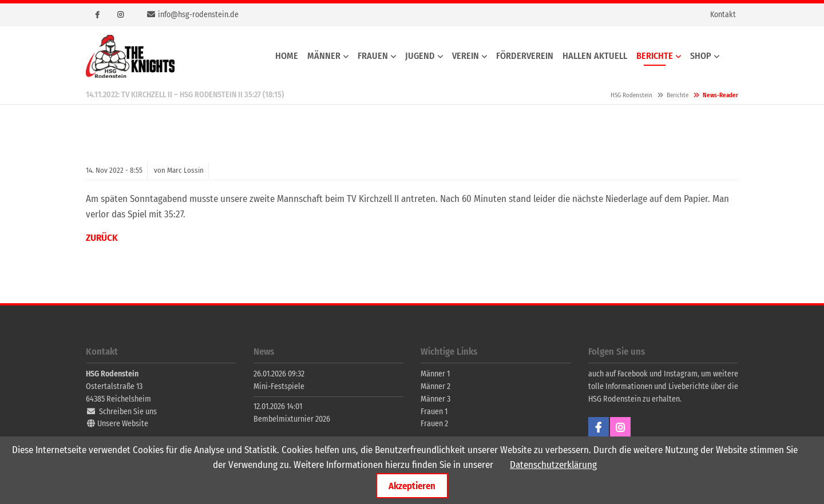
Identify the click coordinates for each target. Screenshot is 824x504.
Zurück (102, 238)
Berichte (678, 95)
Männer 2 (435, 386)
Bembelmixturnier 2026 (292, 419)
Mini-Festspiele (279, 386)
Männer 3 (435, 399)
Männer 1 (435, 374)
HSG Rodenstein (130, 56)
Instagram (120, 15)
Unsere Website (123, 424)
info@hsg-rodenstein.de (198, 15)
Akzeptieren (412, 486)
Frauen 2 (434, 424)
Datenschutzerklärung (553, 465)
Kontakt (723, 15)
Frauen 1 (434, 412)
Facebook (97, 15)
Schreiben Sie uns (128, 412)
